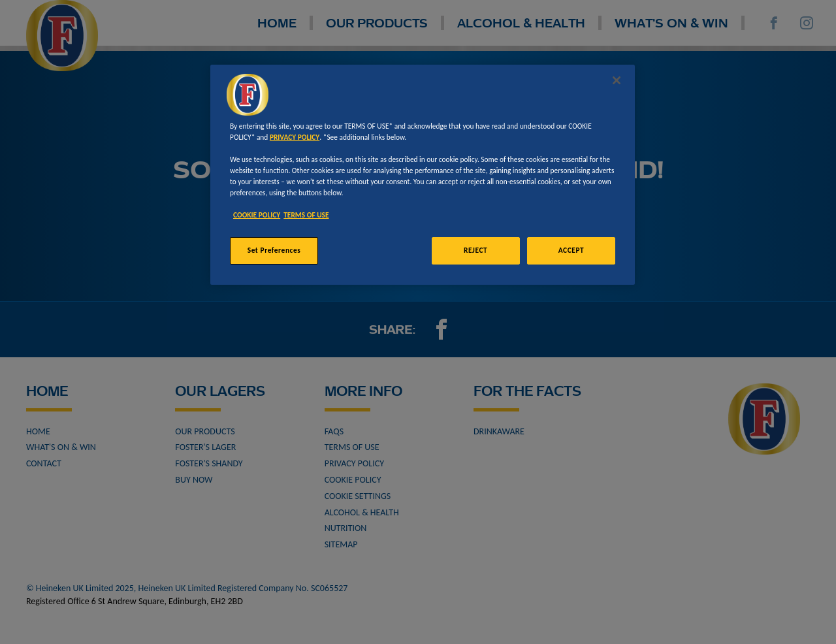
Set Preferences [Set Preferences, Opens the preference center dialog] (274, 250)
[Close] (617, 80)
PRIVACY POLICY (295, 137)
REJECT (475, 250)
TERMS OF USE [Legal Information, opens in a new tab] (306, 215)
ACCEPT (571, 250)
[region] (423, 175)
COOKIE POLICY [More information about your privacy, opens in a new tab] (257, 215)
